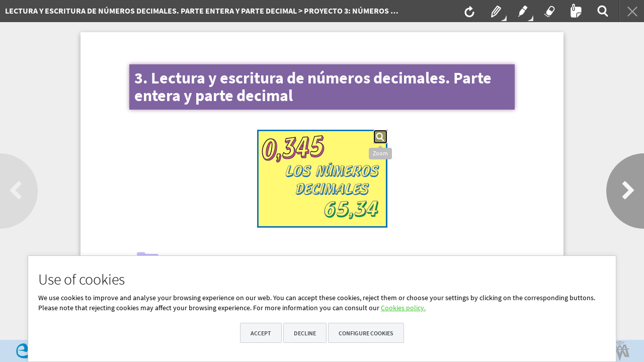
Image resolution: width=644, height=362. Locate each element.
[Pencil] (495, 11)
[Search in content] (602, 11)
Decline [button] (305, 333)
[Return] (631, 11)
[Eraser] (548, 11)
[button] (380, 137)
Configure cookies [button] (366, 333)
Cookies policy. (403, 308)
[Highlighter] (522, 11)
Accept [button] (261, 333)
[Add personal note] (575, 11)
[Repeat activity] (468, 11)
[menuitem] (199, 11)
